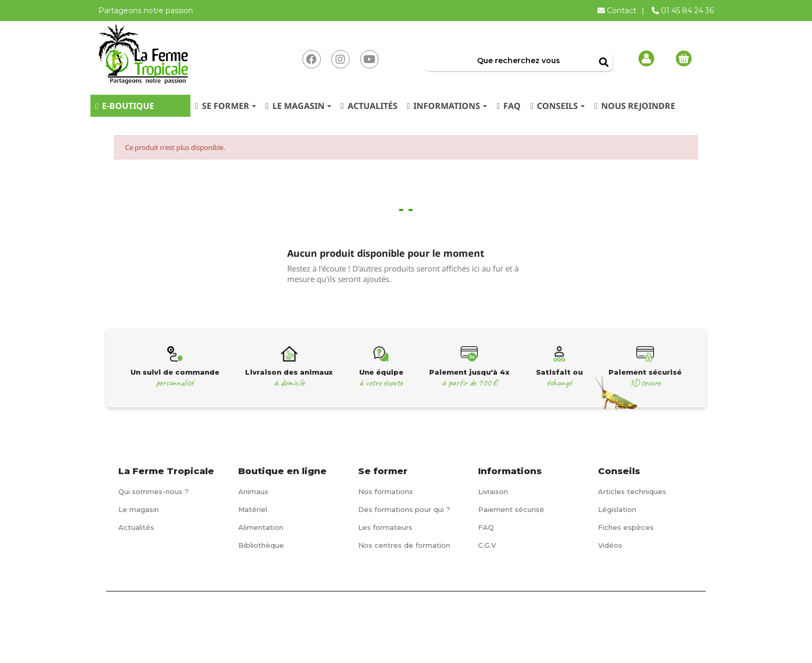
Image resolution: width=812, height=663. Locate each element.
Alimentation (261, 527)
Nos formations (385, 491)
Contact (618, 11)
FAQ (486, 527)
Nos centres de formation (404, 545)
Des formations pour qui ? (404, 509)
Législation (617, 509)
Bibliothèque (261, 545)
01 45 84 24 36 (683, 11)
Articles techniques (632, 491)
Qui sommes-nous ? (154, 491)
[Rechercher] (518, 61)
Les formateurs (385, 527)
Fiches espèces (626, 527)
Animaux (253, 491)
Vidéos (610, 545)
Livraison (493, 491)
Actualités (136, 527)
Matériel (253, 509)
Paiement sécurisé (511, 509)
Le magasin (139, 509)
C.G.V (487, 545)
